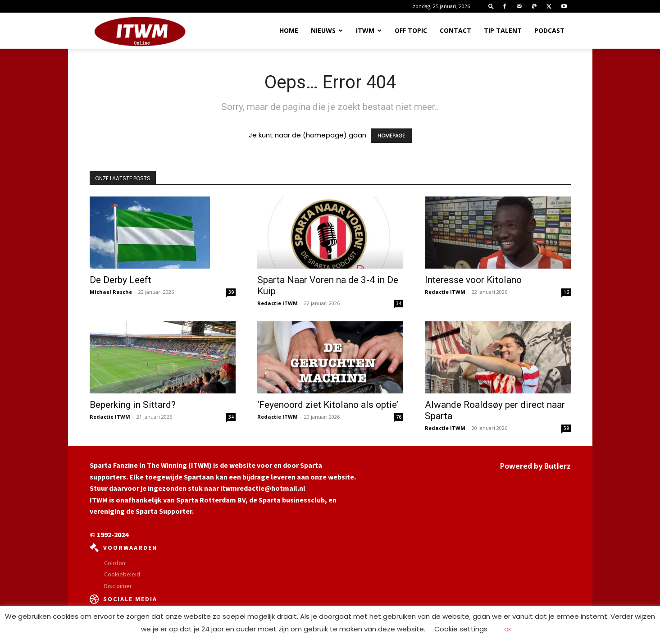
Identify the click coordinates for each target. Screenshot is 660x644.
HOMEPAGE (391, 136)
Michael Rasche (111, 292)
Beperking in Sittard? (133, 405)
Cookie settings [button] (461, 629)
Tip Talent (503, 30)
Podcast (549, 30)
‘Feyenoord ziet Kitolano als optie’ (328, 405)
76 (399, 417)
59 (566, 428)
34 (399, 303)
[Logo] (140, 31)
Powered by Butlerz (535, 466)
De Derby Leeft (121, 280)
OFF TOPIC (411, 30)
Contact (455, 30)
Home (289, 30)
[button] (491, 6)
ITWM (369, 30)
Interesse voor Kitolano (473, 280)
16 (566, 292)
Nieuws (327, 30)
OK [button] (508, 630)
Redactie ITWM (278, 303)
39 (231, 292)
